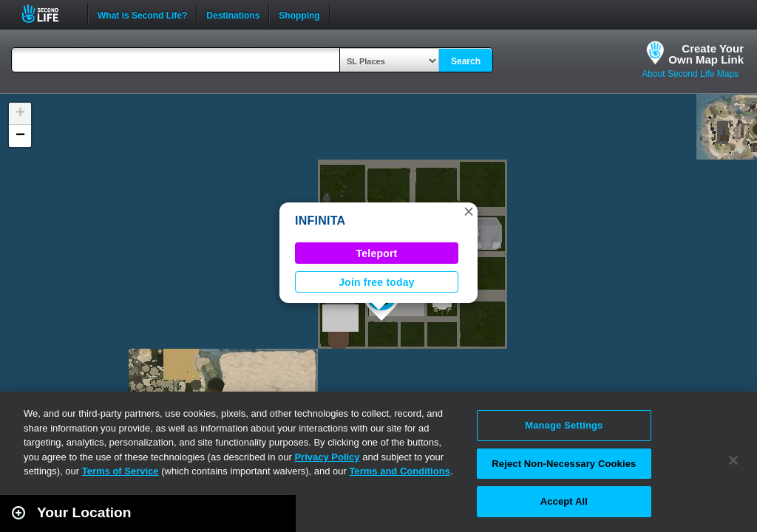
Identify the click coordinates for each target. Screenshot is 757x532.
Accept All (564, 501)
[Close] (733, 460)
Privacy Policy (327, 457)
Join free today (377, 282)
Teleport (377, 253)
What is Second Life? (142, 14)
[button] (469, 211)
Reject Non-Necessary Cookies (564, 464)
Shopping (299, 14)
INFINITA (320, 221)
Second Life (48, 14)
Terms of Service (120, 471)
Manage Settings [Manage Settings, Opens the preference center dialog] (564, 425)
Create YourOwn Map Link (706, 54)
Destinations (233, 14)
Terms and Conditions (400, 471)
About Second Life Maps (690, 74)
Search (466, 61)
